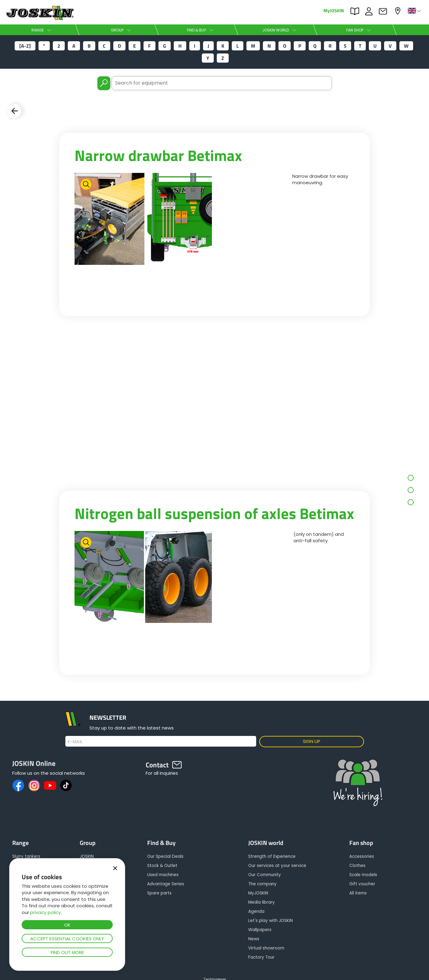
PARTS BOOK (356, 11)
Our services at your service (277, 866)
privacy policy (45, 912)
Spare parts (159, 893)
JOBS (370, 11)
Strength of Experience (272, 856)
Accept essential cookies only (67, 939)
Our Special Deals (165, 856)
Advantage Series (166, 884)
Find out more (67, 952)
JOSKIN (87, 856)
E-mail (75, 742)
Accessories (362, 856)
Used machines (163, 875)
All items (358, 893)
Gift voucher (362, 884)
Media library (262, 902)
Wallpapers (260, 930)
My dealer (398, 11)
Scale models (363, 875)
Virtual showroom (266, 948)
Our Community (265, 875)
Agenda (256, 911)
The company (262, 884)
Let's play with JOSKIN (271, 921)
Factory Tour (261, 957)
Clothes (357, 866)
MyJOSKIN (334, 10)
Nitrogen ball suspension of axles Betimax (214, 513)
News (254, 939)
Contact (384, 11)
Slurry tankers (26, 856)
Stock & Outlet (162, 866)
